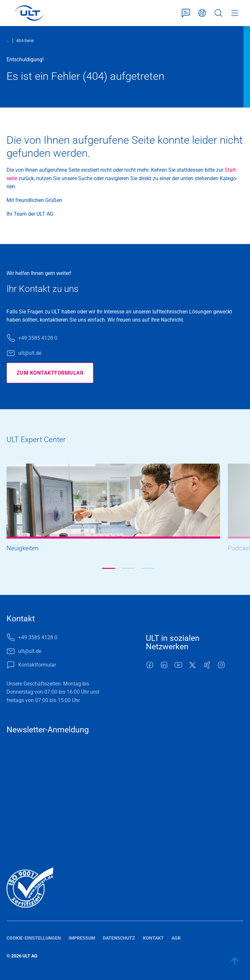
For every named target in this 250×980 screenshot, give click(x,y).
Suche (218, 13)
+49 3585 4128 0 (38, 338)
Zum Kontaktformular (50, 373)
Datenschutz (119, 938)
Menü (235, 13)
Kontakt (153, 938)
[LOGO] (29, 13)
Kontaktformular (186, 13)
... (8, 40)
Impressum (82, 938)
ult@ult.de (30, 353)
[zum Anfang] (235, 961)
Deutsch (202, 13)
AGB (176, 938)
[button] (109, 568)
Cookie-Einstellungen (34, 938)
